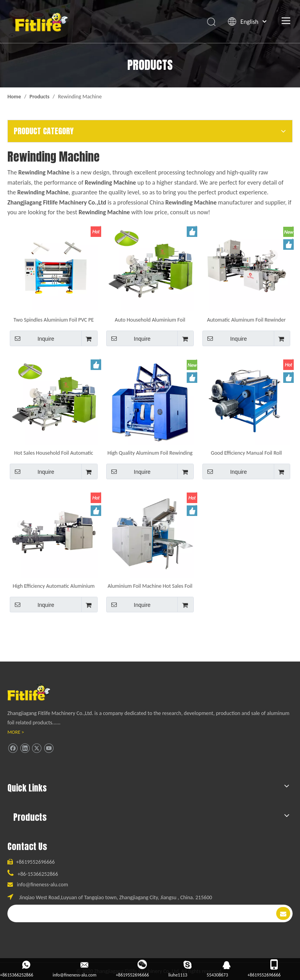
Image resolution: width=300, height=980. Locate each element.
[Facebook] (13, 748)
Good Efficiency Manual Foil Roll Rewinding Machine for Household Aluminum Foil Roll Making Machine (246, 453)
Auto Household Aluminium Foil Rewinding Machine (150, 320)
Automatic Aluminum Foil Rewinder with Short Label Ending (246, 320)
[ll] (36, 692)
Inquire (32, 338)
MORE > (16, 732)
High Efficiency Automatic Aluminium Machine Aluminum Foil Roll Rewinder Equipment (54, 586)
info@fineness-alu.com (42, 885)
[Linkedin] (25, 748)
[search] (136, 913)
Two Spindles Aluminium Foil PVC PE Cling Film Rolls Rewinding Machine (54, 320)
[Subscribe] (283, 913)
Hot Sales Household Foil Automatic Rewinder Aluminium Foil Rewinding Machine (54, 453)
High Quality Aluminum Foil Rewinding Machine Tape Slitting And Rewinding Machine (150, 453)
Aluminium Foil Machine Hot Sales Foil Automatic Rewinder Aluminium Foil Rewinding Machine (150, 586)
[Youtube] (49, 748)
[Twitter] (37, 748)
